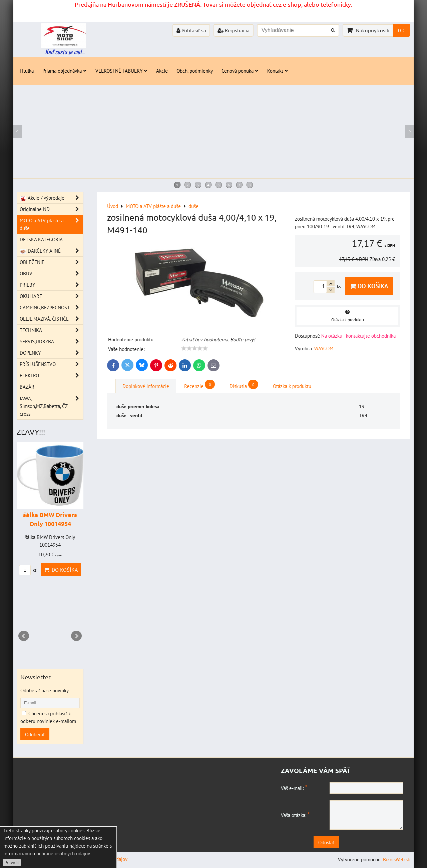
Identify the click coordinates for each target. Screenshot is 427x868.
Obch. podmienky (195, 71)
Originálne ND (51, 209)
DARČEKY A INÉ (51, 251)
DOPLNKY (51, 353)
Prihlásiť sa (191, 30)
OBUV (51, 273)
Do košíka (369, 286)
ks (28, 570)
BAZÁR (27, 387)
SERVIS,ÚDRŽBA (51, 341)
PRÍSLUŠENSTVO (51, 364)
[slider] (194, 348)
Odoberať (35, 734)
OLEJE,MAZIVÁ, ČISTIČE (51, 319)
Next (76, 636)
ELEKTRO (51, 375)
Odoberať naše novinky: (45, 690)
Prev (24, 636)
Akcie (162, 71)
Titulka (27, 71)
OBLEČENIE (51, 262)
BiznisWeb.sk (396, 859)
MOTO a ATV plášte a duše (51, 224)
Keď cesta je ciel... (65, 52)
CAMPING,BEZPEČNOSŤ (51, 307)
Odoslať (344, 842)
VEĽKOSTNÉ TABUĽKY (121, 71)
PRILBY (51, 285)
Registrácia (234, 30)
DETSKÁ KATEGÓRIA (41, 239)
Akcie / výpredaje (51, 198)
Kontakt (278, 71)
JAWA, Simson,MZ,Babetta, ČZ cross (51, 406)
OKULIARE (51, 296)
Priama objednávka (65, 71)
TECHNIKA (51, 330)
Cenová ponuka (240, 71)
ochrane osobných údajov (63, 853)
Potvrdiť (12, 862)
